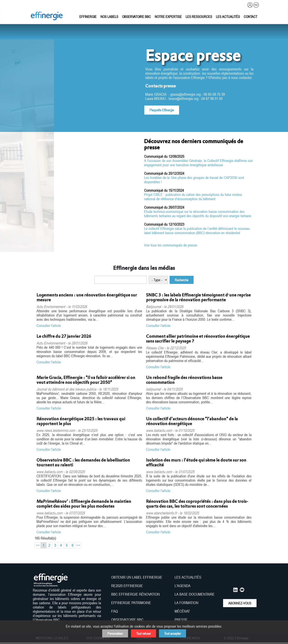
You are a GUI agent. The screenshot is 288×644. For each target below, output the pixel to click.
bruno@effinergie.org (184, 99)
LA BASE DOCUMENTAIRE (195, 594)
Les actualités (228, 17)
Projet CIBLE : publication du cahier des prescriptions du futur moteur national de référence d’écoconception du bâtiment (193, 197)
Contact (251, 17)
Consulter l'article (49, 326)
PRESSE (181, 620)
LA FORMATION (186, 603)
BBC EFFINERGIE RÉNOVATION (136, 594)
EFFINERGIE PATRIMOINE (131, 603)
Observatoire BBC (136, 17)
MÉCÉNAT (182, 611)
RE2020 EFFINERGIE (127, 586)
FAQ (115, 611)
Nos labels (109, 17)
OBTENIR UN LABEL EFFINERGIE (137, 577)
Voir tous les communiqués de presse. (171, 245)
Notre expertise (168, 17)
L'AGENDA (183, 586)
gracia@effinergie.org (186, 94)
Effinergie (88, 17)
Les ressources (199, 17)
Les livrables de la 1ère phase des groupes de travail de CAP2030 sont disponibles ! (194, 180)
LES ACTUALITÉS (188, 577)
